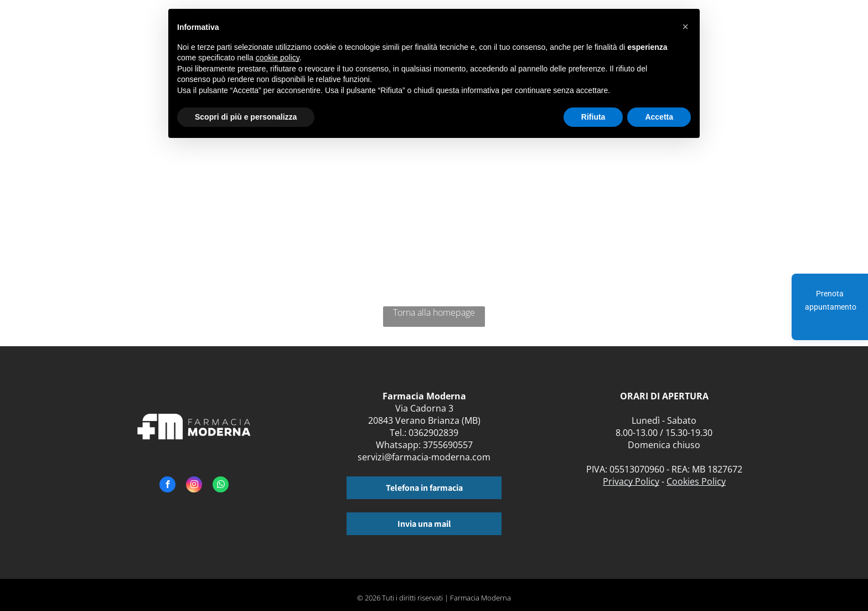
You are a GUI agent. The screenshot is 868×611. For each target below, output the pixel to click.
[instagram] (194, 486)
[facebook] (167, 486)
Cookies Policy (696, 481)
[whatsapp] (221, 486)
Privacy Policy (631, 481)
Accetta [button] (659, 117)
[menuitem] (727, 32)
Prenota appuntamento (831, 300)
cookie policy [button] (278, 58)
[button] (685, 27)
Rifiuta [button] (593, 117)
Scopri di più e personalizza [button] (246, 117)
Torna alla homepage (434, 312)
